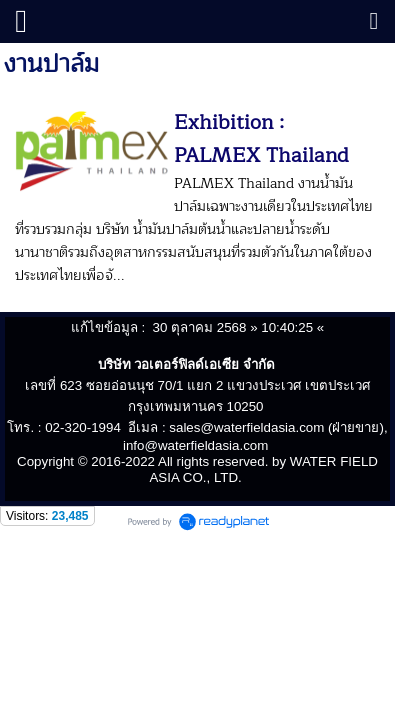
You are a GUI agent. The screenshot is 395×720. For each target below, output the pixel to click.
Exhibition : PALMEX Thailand (261, 139)
